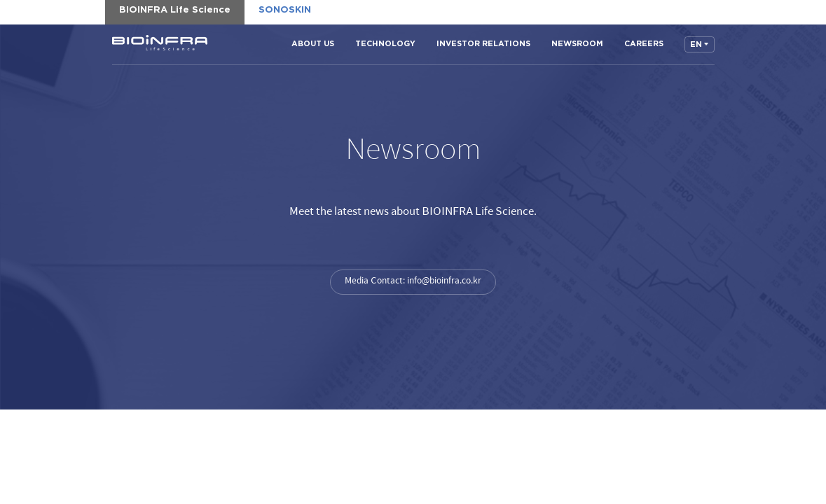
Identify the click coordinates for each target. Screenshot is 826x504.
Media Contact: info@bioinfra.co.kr (413, 281)
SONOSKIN (285, 10)
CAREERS (644, 44)
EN (696, 44)
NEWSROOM (577, 44)
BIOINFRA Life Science (160, 43)
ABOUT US (313, 44)
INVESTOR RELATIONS (483, 44)
